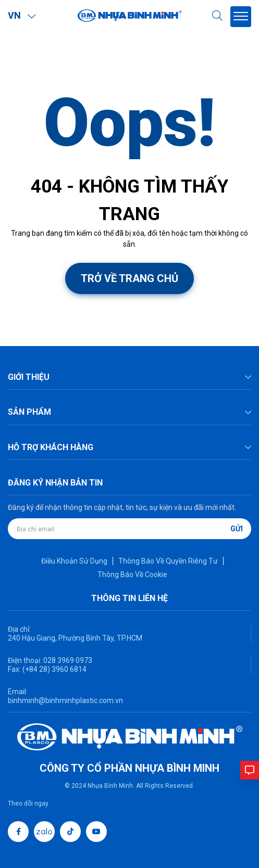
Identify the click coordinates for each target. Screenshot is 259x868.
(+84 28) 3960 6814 (54, 669)
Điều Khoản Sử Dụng (74, 561)
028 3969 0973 (67, 660)
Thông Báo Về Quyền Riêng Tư (168, 561)
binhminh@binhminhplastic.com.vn (65, 700)
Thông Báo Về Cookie (132, 575)
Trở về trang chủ (129, 278)
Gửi (237, 529)
